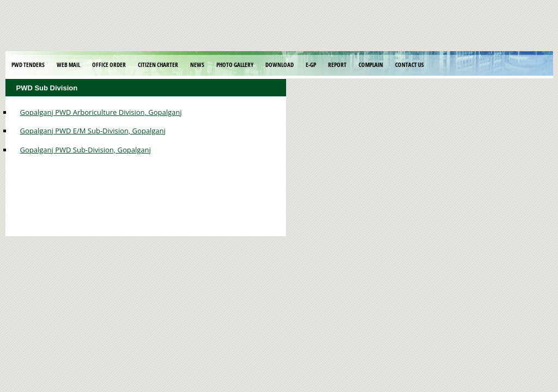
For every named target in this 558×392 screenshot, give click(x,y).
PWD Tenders (28, 65)
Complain (371, 65)
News (197, 65)
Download (280, 65)
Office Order (109, 65)
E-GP (311, 65)
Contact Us (410, 65)
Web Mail (68, 65)
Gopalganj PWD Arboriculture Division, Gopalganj (101, 112)
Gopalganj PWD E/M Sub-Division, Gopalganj (93, 131)
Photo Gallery (235, 65)
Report (337, 65)
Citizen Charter (158, 65)
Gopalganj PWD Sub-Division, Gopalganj (86, 150)
